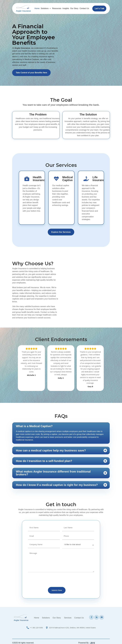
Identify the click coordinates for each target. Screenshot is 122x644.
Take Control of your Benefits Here (31, 73)
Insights (66, 9)
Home (37, 9)
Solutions (45, 9)
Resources (57, 9)
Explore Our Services (61, 232)
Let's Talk (100, 8)
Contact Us (84, 9)
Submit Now (57, 590)
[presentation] (46, 580)
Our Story (74, 9)
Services (68, 618)
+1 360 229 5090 (36, 628)
